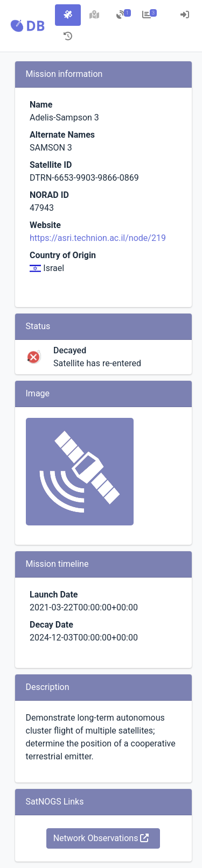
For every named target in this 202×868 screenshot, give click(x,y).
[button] (27, 26)
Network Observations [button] (101, 838)
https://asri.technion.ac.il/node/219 (98, 238)
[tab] (68, 15)
